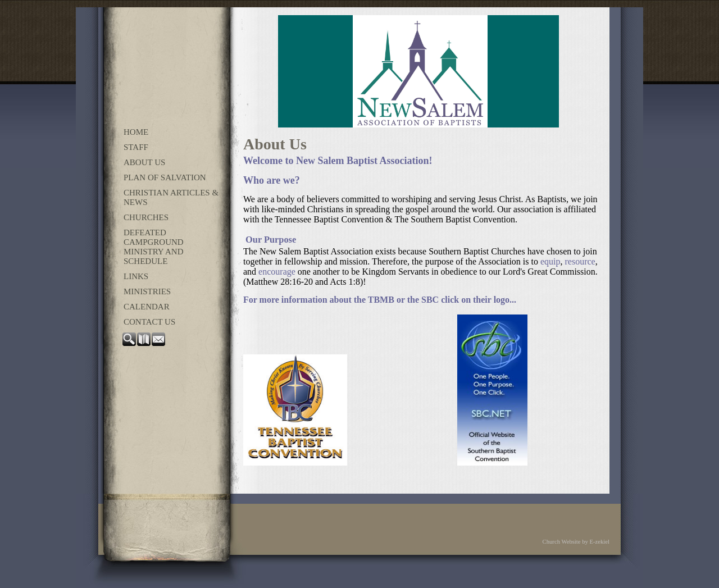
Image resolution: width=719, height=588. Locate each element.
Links (136, 276)
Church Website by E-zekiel (576, 542)
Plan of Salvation (165, 177)
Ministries (147, 291)
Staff (136, 147)
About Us (144, 162)
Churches (146, 217)
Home (136, 132)
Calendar (147, 307)
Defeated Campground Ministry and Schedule (154, 247)
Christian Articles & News (171, 197)
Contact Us (149, 322)
